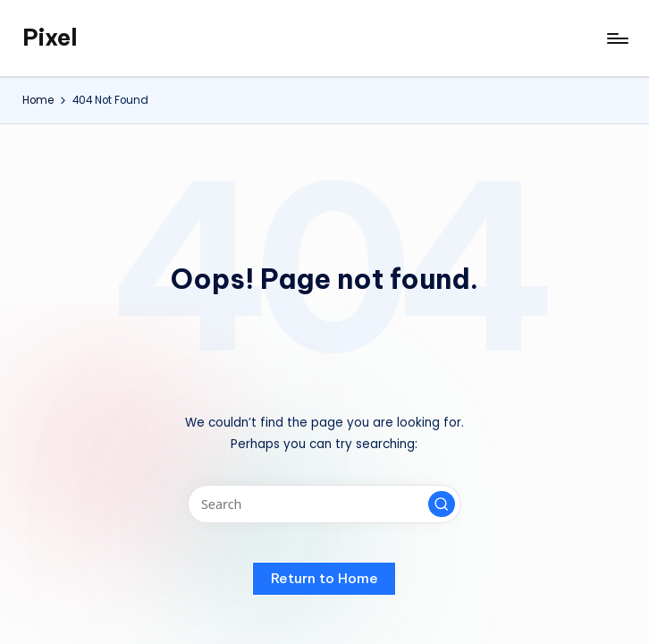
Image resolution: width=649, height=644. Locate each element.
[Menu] (616, 38)
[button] (442, 504)
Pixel (50, 38)
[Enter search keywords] (324, 504)
